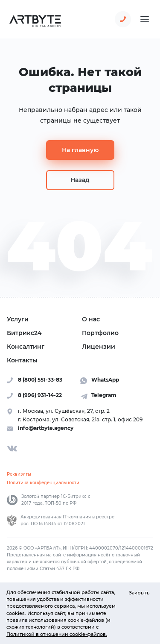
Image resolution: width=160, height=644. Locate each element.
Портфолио (100, 333)
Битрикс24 (24, 333)
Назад (80, 180)
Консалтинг (26, 347)
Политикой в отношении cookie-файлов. (57, 634)
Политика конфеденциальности (43, 483)
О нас (91, 319)
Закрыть (139, 593)
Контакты (22, 360)
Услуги (18, 319)
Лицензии (99, 347)
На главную (80, 150)
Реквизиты (19, 474)
